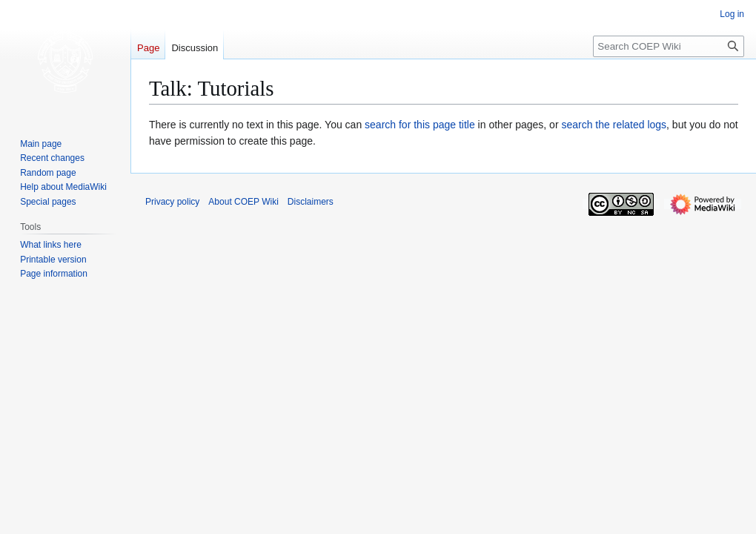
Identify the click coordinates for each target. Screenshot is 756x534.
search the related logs (614, 125)
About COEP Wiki (243, 202)
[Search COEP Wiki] (669, 46)
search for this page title (420, 125)
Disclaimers (311, 202)
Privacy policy (172, 202)
